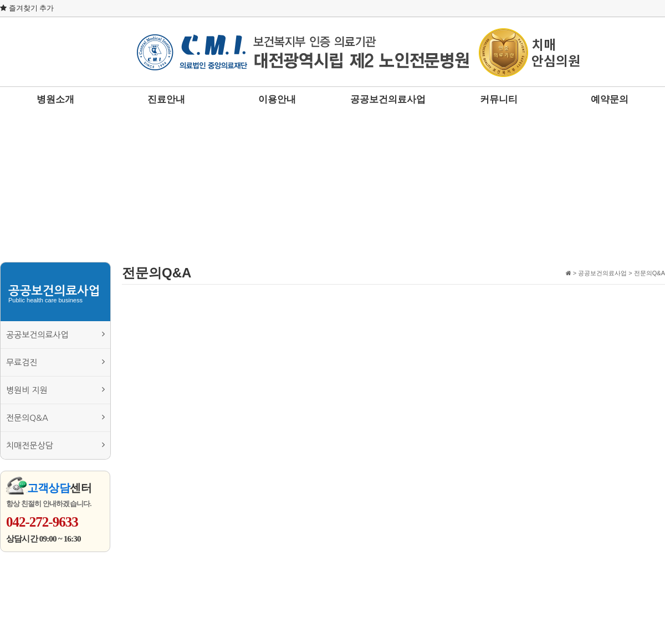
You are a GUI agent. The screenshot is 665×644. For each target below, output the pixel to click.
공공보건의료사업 (388, 99)
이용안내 (277, 99)
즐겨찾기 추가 (27, 8)
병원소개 (55, 99)
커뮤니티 (499, 99)
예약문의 (610, 99)
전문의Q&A (55, 417)
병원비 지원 (55, 390)
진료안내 (166, 99)
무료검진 (55, 362)
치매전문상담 (55, 445)
